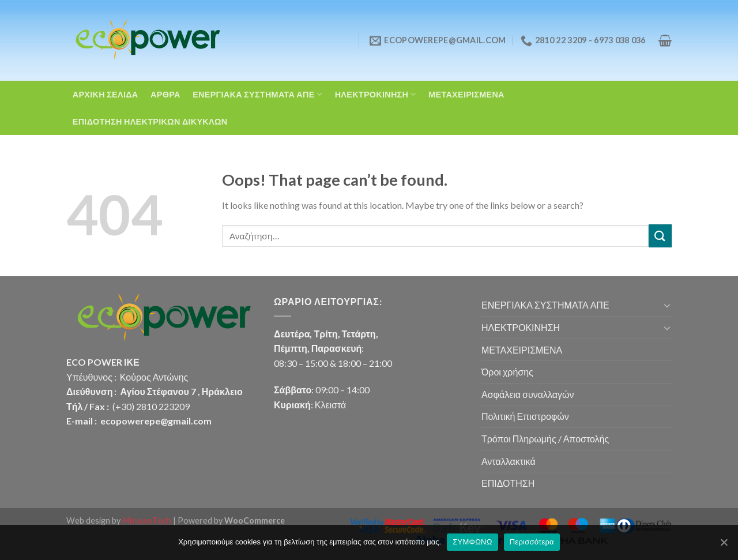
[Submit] (660, 236)
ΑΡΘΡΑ (165, 94)
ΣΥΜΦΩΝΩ (472, 542)
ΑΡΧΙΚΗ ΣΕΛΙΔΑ (106, 94)
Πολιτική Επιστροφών (525, 416)
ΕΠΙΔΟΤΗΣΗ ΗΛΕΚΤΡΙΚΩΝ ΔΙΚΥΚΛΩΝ (150, 121)
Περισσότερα (532, 542)
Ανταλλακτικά (509, 461)
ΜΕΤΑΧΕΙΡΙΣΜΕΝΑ (466, 94)
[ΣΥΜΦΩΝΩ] (724, 542)
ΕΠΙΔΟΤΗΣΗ (508, 483)
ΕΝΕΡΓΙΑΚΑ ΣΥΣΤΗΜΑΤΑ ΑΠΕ (257, 94)
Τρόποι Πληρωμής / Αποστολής (545, 439)
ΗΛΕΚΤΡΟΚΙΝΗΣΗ (376, 94)
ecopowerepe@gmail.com (156, 421)
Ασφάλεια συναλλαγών (528, 394)
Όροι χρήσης (507, 372)
